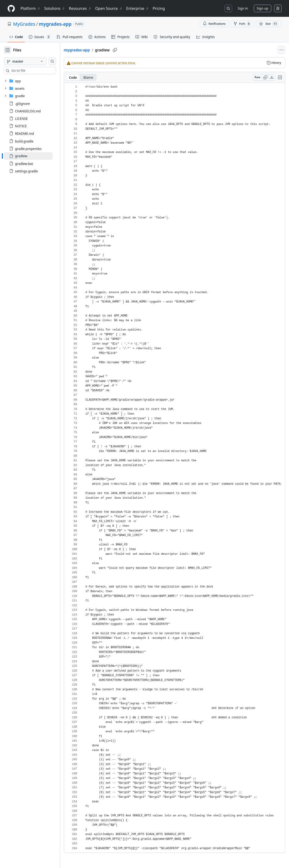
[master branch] (33, 61)
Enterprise (138, 8)
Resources (80, 8)
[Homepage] (11, 9)
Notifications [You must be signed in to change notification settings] (214, 24)
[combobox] (39, 71)
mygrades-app (55, 24)
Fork (242, 24)
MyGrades (24, 24)
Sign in (243, 8)
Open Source (109, 8)
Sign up (263, 8)
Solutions (55, 8)
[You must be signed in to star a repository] (269, 24)
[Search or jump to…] (228, 8)
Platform (30, 8)
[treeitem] (36, 156)
